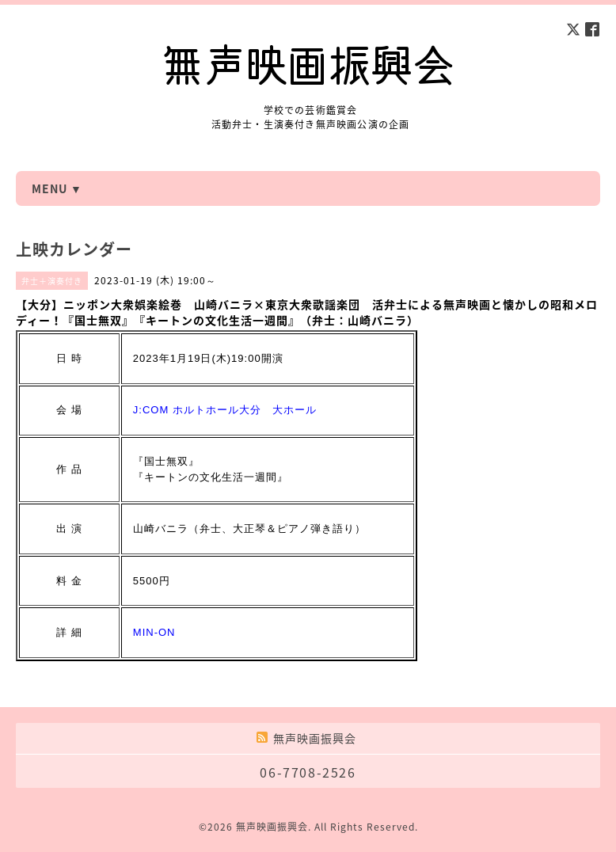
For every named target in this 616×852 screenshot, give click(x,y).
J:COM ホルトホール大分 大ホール (225, 410)
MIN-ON (154, 632)
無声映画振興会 (272, 827)
